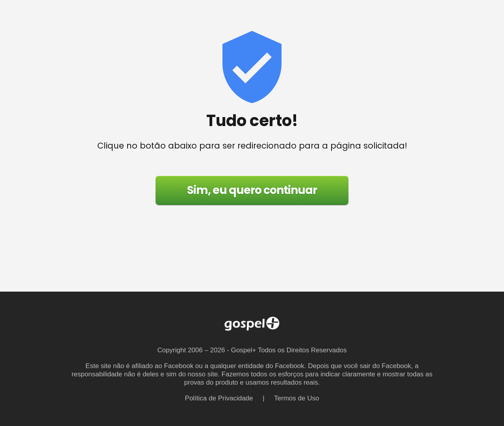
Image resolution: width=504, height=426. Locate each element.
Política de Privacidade (219, 398)
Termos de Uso (296, 398)
